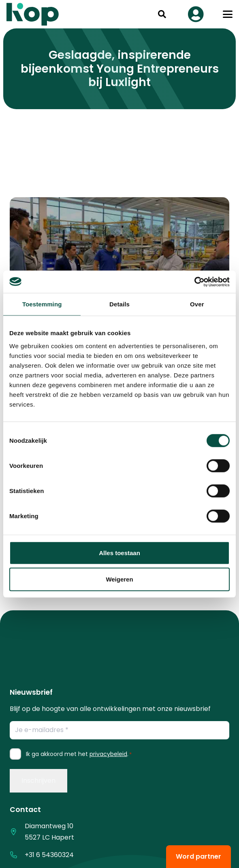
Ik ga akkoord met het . (79, 754)
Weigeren (119, 579)
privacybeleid (108, 754)
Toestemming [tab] (42, 304)
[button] (162, 14)
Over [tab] (197, 304)
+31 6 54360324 (49, 855)
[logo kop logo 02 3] (33, 14)
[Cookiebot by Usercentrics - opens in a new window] (194, 282)
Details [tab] (119, 304)
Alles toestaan (119, 552)
